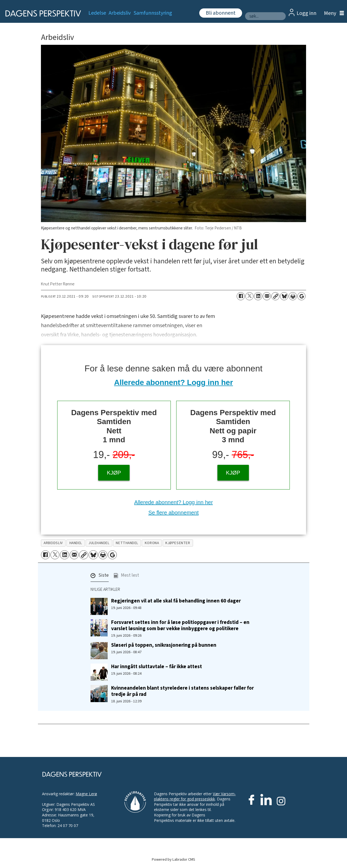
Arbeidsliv (120, 13)
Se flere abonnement (173, 513)
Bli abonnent (221, 13)
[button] (100, 577)
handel (76, 543)
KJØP (114, 473)
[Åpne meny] (333, 13)
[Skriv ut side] (293, 296)
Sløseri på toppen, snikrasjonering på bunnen (164, 645)
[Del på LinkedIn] (258, 296)
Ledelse (97, 13)
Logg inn (306, 13)
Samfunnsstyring (153, 13)
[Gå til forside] (41, 13)
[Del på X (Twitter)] (249, 296)
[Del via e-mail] (267, 296)
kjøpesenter (178, 543)
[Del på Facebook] (241, 296)
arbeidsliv (53, 543)
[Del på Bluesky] (284, 296)
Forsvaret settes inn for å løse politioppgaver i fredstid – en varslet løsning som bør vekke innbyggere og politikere (180, 625)
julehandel (99, 543)
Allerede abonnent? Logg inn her (174, 382)
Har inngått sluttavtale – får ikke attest (157, 667)
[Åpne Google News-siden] (301, 296)
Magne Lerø (86, 794)
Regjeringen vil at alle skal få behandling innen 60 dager (176, 601)
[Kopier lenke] (275, 296)
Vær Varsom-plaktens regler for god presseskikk (195, 796)
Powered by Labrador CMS (173, 859)
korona (152, 543)
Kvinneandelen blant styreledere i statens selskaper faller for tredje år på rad (182, 691)
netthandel (127, 543)
